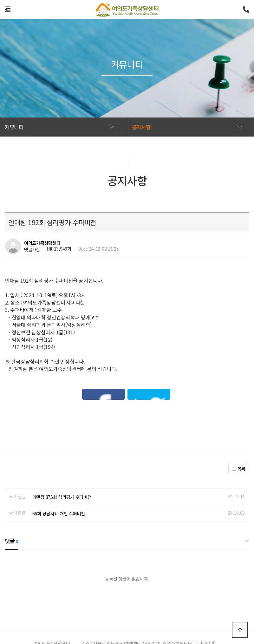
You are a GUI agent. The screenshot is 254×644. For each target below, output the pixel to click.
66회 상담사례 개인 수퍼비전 (59, 473)
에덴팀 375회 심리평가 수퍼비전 (62, 456)
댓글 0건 (32, 249)
